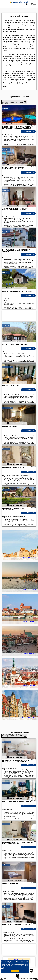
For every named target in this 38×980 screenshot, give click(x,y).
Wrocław (5, 906)
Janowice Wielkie (7, 367)
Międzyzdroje (6, 742)
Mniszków (5, 108)
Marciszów (5, 191)
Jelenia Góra (6, 326)
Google (26, 961)
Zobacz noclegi (28, 131)
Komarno (5, 490)
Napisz (36, 979)
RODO (3, 968)
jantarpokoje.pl (19, 2)
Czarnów (5, 273)
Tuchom (5, 865)
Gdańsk (5, 783)
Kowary (5, 150)
